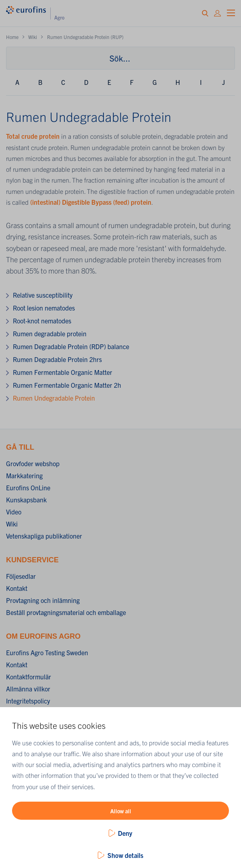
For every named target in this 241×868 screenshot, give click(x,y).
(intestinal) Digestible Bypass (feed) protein (91, 202)
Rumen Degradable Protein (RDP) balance (71, 346)
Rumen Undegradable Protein (54, 398)
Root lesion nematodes (44, 308)
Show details (125, 855)
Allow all (121, 811)
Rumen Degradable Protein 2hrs (57, 359)
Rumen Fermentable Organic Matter (63, 372)
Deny (125, 833)
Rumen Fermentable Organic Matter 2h (67, 385)
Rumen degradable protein (50, 333)
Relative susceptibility (43, 295)
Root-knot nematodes (42, 321)
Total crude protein (33, 136)
